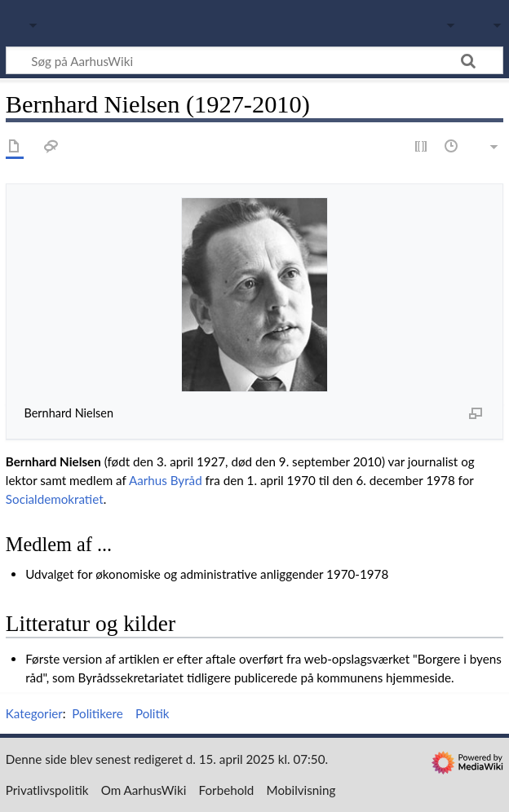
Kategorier (34, 713)
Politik (153, 713)
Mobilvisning (301, 790)
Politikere (97, 713)
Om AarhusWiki (144, 790)
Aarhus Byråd (166, 480)
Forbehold (227, 790)
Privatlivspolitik (47, 790)
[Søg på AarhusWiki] (254, 60)
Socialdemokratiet (55, 499)
